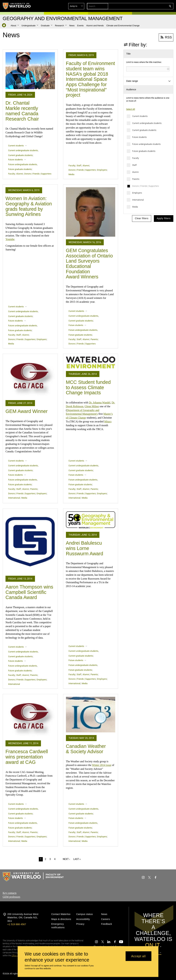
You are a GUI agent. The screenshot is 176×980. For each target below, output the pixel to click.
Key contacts (10, 893)
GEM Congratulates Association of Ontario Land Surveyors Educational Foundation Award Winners (89, 264)
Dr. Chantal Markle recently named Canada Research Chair (22, 111)
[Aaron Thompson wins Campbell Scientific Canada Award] (30, 542)
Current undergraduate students (147, 123)
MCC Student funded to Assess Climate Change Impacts (88, 387)
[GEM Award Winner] (30, 377)
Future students (139, 137)
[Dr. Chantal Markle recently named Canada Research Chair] (30, 71)
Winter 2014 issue (102, 765)
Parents (136, 179)
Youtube (10, 239)
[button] (146, 6)
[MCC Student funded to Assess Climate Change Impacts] (91, 362)
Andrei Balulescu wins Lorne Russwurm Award (85, 548)
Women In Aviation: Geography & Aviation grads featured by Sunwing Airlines (29, 206)
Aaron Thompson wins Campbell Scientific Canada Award (29, 592)
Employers (137, 193)
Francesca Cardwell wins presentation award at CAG (27, 757)
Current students (140, 116)
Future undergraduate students (146, 144)
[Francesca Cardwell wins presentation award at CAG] (30, 717)
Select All (131, 109)
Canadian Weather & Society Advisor (86, 749)
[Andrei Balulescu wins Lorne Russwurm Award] (91, 520)
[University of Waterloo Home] (17, 6)
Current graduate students (144, 130)
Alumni (135, 172)
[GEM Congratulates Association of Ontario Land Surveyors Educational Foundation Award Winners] (91, 212)
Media (135, 207)
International (138, 200)
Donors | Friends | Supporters (146, 186)
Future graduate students (144, 151)
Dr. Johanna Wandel (100, 403)
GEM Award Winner (27, 411)
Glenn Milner (92, 406)
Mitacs (108, 421)
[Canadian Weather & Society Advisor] (91, 715)
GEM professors (11, 897)
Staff (134, 165)
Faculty (136, 158)
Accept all (138, 956)
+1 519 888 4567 (17, 924)
